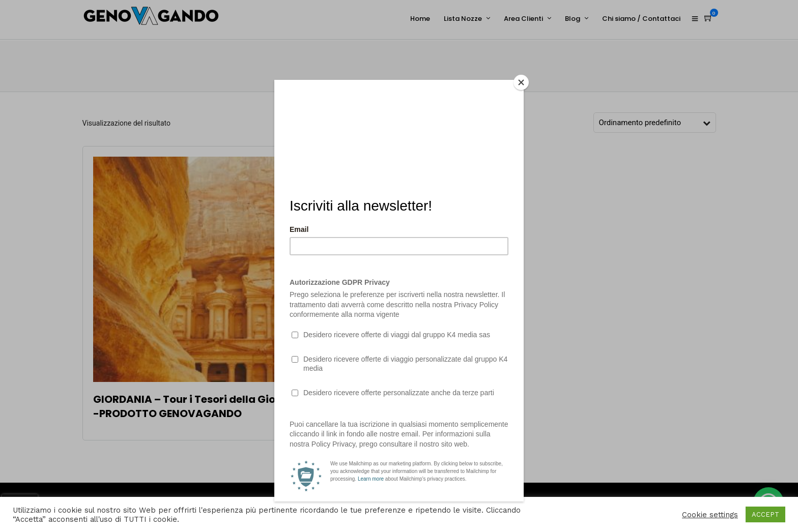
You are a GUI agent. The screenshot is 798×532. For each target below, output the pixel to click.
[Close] (521, 82)
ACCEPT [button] (765, 514)
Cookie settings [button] (710, 515)
